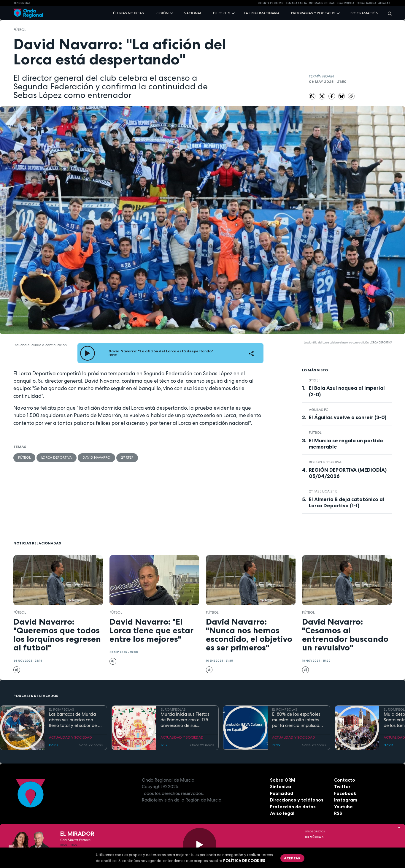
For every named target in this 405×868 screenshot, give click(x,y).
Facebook (345, 793)
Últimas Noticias (322, 3)
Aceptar (292, 858)
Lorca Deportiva (57, 457)
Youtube (343, 807)
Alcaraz (384, 3)
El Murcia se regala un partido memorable (346, 444)
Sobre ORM (283, 780)
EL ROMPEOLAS (62, 709)
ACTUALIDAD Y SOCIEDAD (70, 737)
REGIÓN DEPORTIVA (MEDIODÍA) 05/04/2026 (348, 473)
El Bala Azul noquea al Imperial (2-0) (347, 391)
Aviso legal (282, 813)
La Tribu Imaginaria (262, 13)
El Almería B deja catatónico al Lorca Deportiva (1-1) (347, 502)
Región (162, 13)
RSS (338, 813)
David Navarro (96, 457)
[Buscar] (388, 13)
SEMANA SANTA (296, 3)
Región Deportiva (325, 462)
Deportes (222, 13)
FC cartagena (366, 3)
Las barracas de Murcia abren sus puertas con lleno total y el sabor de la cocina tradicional (75, 720)
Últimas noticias (128, 13)
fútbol (20, 30)
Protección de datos (293, 807)
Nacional (193, 13)
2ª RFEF (127, 457)
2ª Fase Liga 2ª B (323, 491)
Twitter (342, 787)
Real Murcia (346, 3)
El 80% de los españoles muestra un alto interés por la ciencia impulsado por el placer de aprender (298, 720)
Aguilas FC (319, 410)
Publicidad (282, 793)
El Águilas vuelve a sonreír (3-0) (348, 417)
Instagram (346, 800)
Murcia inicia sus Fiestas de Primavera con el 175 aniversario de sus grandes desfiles (185, 720)
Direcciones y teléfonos (297, 800)
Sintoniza (281, 787)
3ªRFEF (315, 380)
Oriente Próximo (271, 3)
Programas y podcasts (313, 13)
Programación (364, 13)
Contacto (345, 780)
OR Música (315, 837)
